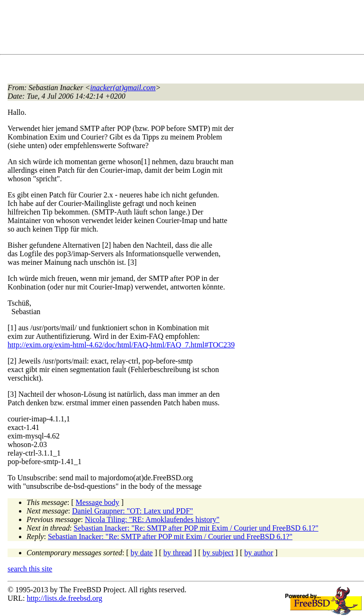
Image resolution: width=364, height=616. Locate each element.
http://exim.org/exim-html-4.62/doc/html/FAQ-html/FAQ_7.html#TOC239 (121, 345)
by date (142, 553)
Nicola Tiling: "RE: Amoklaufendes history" (152, 519)
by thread (178, 553)
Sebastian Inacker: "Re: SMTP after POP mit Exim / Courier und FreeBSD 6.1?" (196, 528)
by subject (218, 553)
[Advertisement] (180, 29)
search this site (30, 569)
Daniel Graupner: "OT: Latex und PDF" (132, 511)
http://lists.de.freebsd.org (64, 598)
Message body (98, 502)
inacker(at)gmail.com (123, 88)
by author (259, 553)
